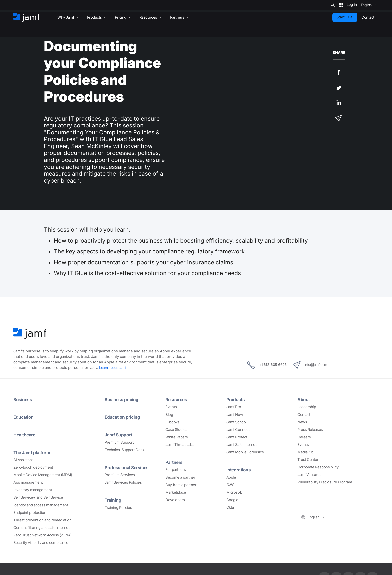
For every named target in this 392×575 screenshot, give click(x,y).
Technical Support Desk (124, 449)
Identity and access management (41, 505)
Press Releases (310, 429)
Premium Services (120, 474)
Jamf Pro (234, 407)
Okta (230, 507)
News (302, 422)
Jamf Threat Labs (180, 444)
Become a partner (180, 477)
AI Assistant (23, 459)
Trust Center (308, 460)
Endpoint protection (30, 512)
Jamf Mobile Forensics (245, 452)
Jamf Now (235, 414)
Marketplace (176, 492)
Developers (175, 500)
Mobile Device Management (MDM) (43, 474)
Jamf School (237, 422)
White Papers (177, 437)
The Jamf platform (33, 452)
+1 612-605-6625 (263, 365)
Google (232, 500)
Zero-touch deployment (33, 467)
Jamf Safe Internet (242, 444)
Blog (169, 414)
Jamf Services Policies (123, 482)
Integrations (239, 470)
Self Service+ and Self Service (38, 497)
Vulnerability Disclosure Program (325, 482)
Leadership (307, 407)
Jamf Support (119, 434)
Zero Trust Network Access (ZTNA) (43, 535)
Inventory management (33, 490)
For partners (176, 470)
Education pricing (123, 417)
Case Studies (176, 429)
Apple (231, 477)
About (304, 399)
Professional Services (128, 467)
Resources (177, 399)
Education (24, 417)
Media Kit (305, 452)
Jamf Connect (238, 429)
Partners (174, 462)
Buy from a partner (181, 485)
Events (171, 407)
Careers (304, 437)
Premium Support (119, 442)
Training (113, 500)
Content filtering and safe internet (41, 527)
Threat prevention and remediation (42, 520)
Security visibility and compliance (41, 542)
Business (23, 399)
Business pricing (122, 399)
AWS (230, 485)
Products (236, 399)
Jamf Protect (237, 437)
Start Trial (345, 17)
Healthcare (25, 434)
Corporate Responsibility (318, 467)
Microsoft (234, 492)
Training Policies (118, 507)
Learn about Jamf (114, 368)
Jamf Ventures (309, 475)
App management (28, 482)
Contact (304, 414)
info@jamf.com (313, 365)
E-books (172, 422)
